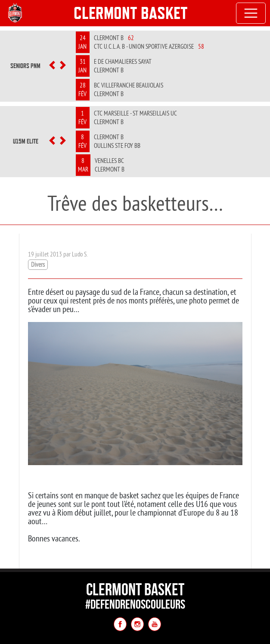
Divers (38, 264)
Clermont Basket (131, 13)
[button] (52, 66)
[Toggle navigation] (251, 13)
